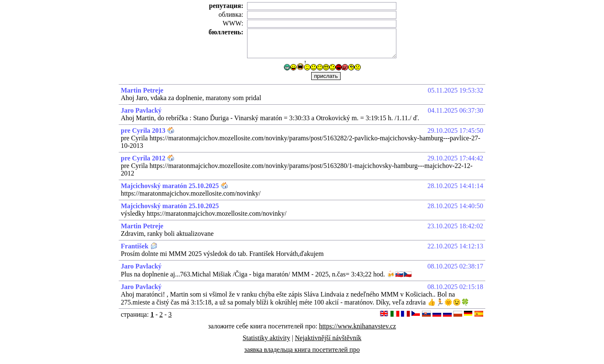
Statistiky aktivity (266, 338)
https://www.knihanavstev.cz (357, 326)
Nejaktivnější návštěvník (328, 338)
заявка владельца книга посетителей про (302, 350)
